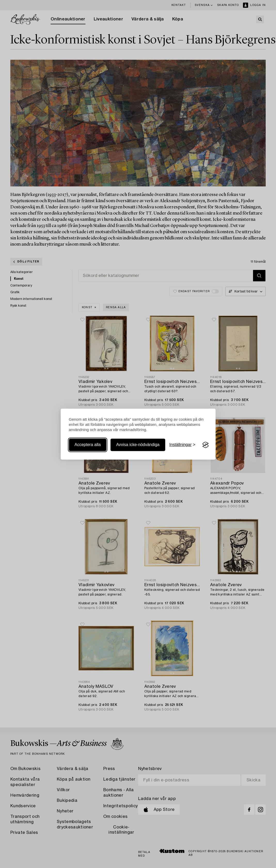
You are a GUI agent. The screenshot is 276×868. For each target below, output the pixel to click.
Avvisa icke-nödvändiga (138, 445)
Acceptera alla (88, 445)
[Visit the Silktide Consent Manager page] (206, 445)
